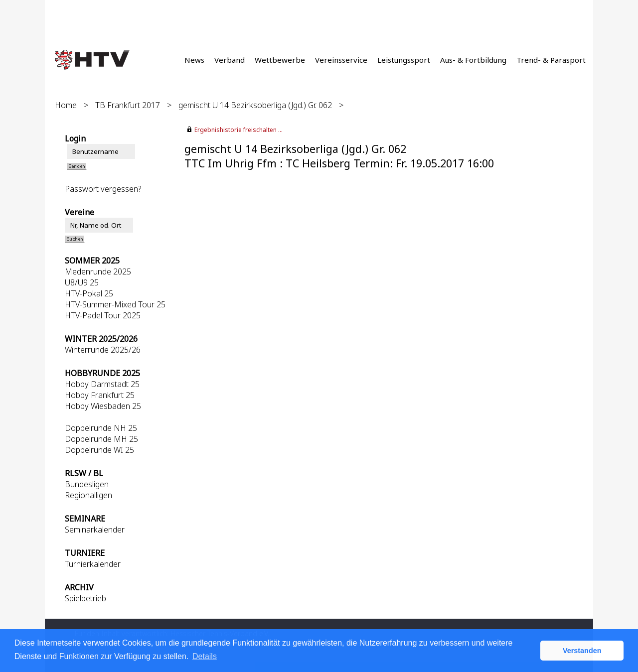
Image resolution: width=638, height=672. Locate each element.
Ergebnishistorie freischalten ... (239, 130)
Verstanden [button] (582, 651)
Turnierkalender (93, 564)
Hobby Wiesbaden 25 (103, 406)
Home (66, 105)
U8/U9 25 (82, 282)
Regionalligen (88, 495)
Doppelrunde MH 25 (101, 439)
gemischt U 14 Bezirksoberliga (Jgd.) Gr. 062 (255, 105)
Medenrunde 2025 (98, 271)
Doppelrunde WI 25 (99, 450)
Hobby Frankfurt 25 (100, 395)
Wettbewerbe (280, 60)
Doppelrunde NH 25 (101, 428)
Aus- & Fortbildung (473, 60)
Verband (230, 60)
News (194, 60)
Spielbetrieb (85, 598)
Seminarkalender (95, 530)
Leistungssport (404, 60)
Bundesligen (87, 484)
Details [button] (205, 656)
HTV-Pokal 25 (89, 293)
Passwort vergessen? (103, 189)
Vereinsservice (341, 60)
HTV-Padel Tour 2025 (103, 315)
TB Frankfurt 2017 (128, 105)
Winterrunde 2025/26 (103, 350)
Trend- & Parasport (551, 60)
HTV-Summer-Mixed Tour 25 (115, 304)
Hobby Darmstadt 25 (102, 384)
